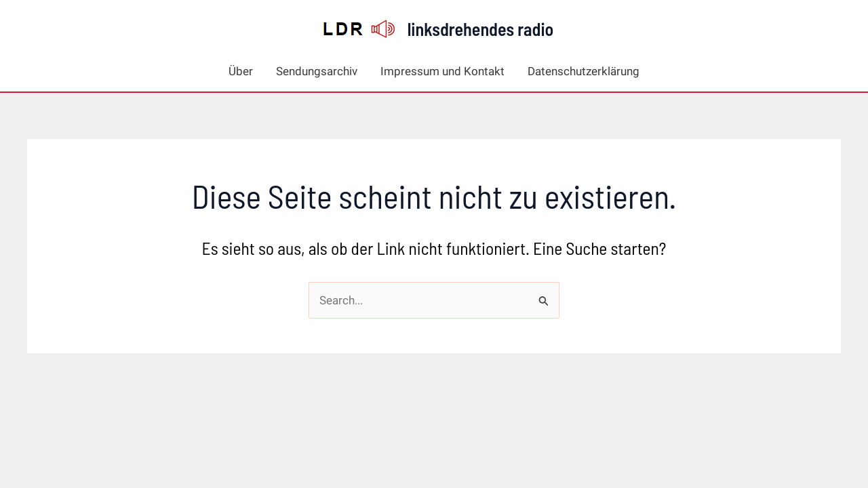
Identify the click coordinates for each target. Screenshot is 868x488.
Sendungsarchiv (317, 71)
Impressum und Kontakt (442, 71)
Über (241, 71)
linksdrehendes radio (481, 29)
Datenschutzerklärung (584, 71)
